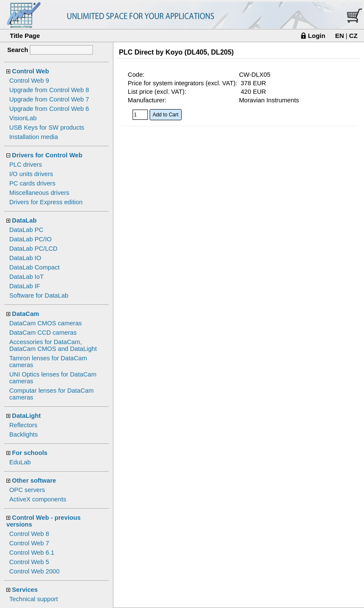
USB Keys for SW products (47, 127)
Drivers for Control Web (47, 155)
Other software (34, 481)
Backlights (24, 434)
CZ (353, 36)
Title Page (25, 36)
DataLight (26, 416)
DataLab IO (25, 258)
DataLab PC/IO (30, 239)
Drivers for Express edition (46, 202)
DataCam (26, 314)
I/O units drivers (31, 174)
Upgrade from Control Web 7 (49, 99)
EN (339, 36)
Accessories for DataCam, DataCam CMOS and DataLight (53, 345)
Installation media (34, 137)
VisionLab (23, 118)
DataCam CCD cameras (43, 333)
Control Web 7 (29, 543)
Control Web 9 (29, 81)
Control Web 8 (29, 534)
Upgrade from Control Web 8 (49, 90)
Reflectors (23, 425)
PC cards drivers (32, 183)
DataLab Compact (35, 267)
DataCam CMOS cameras (46, 323)
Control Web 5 (29, 562)
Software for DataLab (39, 295)
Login (316, 36)
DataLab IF (25, 286)
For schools (30, 453)
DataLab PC (26, 230)
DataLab (24, 220)
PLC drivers (26, 165)
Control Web (30, 71)
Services (25, 590)
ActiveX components (38, 499)
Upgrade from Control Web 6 (49, 109)
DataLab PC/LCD (33, 249)
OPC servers (27, 490)
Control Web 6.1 (32, 553)
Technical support (34, 599)
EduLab (20, 462)
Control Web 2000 (35, 571)
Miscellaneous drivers (39, 193)
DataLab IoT (27, 277)
